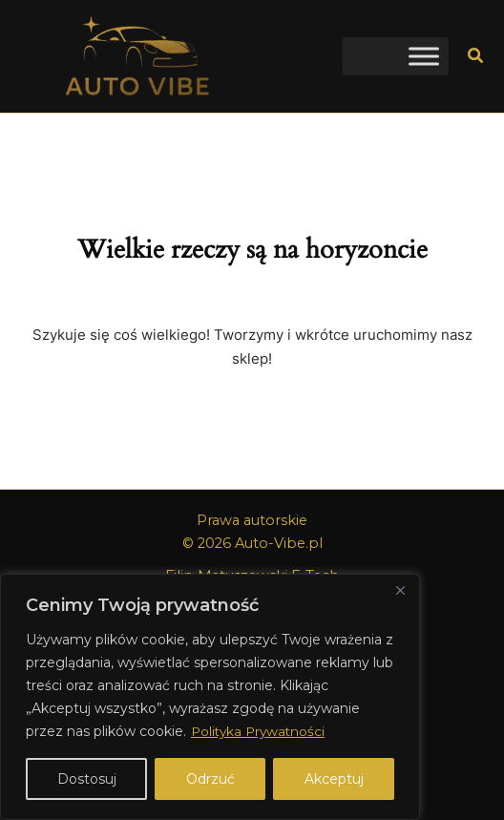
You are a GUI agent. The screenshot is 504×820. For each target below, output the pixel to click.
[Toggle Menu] (424, 56)
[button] (476, 56)
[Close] (400, 590)
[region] (210, 697)
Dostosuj (87, 779)
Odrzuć (210, 779)
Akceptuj (334, 779)
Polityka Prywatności (261, 731)
